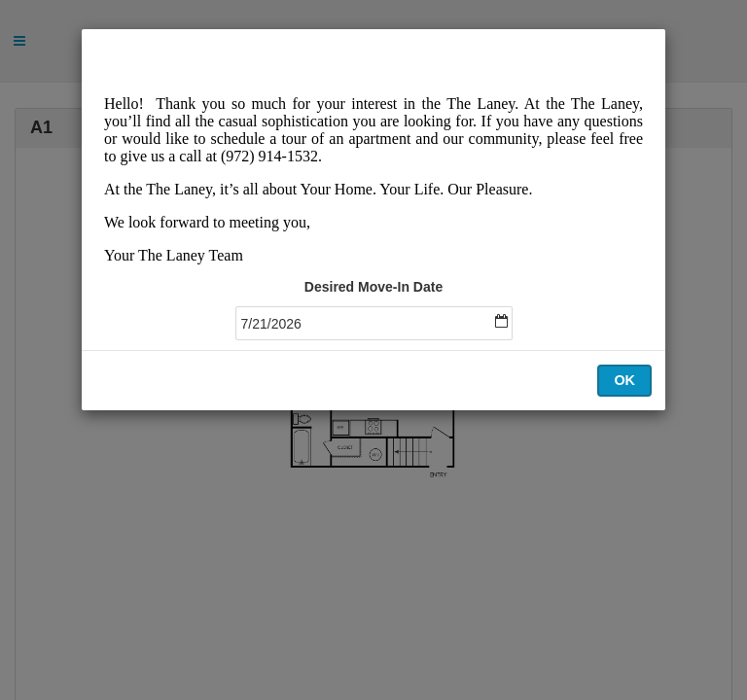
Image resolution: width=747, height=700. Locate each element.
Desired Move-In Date (373, 287)
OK (624, 380)
